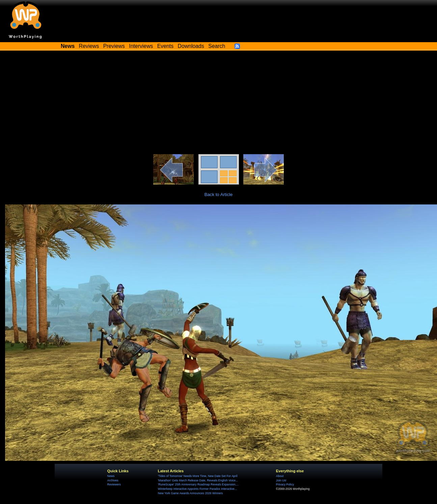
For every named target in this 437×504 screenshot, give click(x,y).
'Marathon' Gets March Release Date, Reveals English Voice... (198, 480)
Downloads (191, 46)
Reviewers (114, 484)
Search (217, 46)
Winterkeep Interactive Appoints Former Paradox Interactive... (197, 489)
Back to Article (219, 194)
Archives (113, 480)
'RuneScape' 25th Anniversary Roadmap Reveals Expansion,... (198, 484)
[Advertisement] (218, 104)
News (111, 476)
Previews (114, 46)
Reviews (89, 46)
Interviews (141, 46)
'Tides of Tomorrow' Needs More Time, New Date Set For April (198, 476)
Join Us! (281, 480)
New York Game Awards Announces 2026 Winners (190, 493)
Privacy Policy (285, 484)
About (280, 476)
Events (165, 46)
